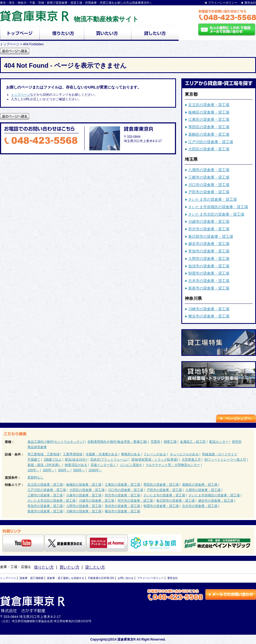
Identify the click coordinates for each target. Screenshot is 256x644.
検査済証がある (76, 465)
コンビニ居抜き (131, 465)
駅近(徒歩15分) (76, 460)
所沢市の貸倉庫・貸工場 (209, 229)
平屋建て (34, 460)
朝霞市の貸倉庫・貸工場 (209, 273)
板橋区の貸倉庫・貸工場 (209, 112)
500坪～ (79, 470)
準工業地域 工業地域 (43, 454)
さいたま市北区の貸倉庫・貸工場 (216, 214)
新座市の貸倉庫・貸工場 (209, 288)
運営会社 (250, 3)
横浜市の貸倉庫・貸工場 (209, 316)
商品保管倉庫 (37, 447)
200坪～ (49, 470)
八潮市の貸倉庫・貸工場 (209, 170)
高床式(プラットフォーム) (109, 460)
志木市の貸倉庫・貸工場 (209, 281)
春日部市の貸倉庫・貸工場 (211, 236)
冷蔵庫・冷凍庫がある (102, 454)
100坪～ (33, 470)
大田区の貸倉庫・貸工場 (209, 149)
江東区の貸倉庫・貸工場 (209, 119)
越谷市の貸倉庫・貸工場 (209, 244)
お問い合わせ (126, 578)
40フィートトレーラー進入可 (225, 460)
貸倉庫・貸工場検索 (31, 578)
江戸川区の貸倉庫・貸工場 (211, 142)
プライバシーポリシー (223, 3)
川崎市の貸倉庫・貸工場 (209, 309)
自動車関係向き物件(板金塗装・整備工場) (117, 442)
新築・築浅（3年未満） (44, 465)
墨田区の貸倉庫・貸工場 (209, 127)
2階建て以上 (53, 460)
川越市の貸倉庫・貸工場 (209, 222)
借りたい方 (44, 567)
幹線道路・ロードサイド (220, 454)
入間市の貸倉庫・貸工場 (209, 259)
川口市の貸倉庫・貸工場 (209, 185)
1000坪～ (95, 470)
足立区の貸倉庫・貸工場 (209, 105)
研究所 (237, 442)
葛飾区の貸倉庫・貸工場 (209, 134)
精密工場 (170, 442)
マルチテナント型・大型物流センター (173, 465)
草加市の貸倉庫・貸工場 (209, 251)
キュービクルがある (184, 454)
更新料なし (35, 477)
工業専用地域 (73, 454)
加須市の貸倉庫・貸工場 (209, 266)
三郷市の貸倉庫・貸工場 (209, 177)
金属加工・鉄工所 (193, 442)
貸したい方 (95, 567)
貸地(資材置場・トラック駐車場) (155, 460)
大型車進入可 (191, 460)
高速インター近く (103, 465)
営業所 (155, 442)
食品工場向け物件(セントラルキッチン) (56, 442)
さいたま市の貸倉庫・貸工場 (213, 199)
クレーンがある (155, 454)
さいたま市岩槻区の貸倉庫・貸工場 (218, 207)
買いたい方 (69, 567)
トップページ (21, 95)
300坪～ (64, 470)
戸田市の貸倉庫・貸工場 (209, 192)
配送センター (219, 442)
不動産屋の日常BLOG (101, 578)
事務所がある (131, 454)
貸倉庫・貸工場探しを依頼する (66, 578)
